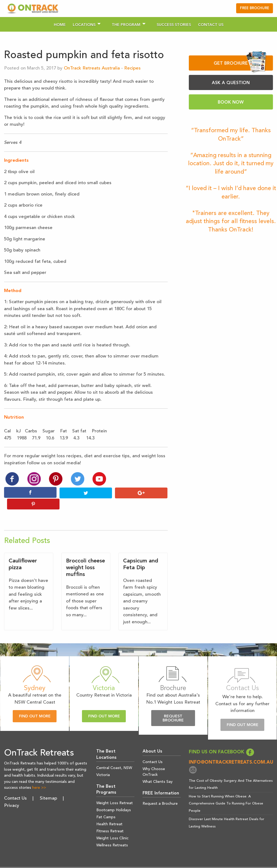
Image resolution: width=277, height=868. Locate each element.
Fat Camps (106, 806)
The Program (126, 25)
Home (60, 25)
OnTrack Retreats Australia (92, 68)
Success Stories (174, 25)
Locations (84, 25)
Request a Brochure (160, 792)
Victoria (103, 764)
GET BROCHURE (240, 63)
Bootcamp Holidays (114, 799)
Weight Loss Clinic (112, 827)
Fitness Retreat (110, 820)
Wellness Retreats (112, 834)
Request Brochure (173, 707)
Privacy (12, 794)
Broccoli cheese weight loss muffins (85, 556)
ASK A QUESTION (231, 83)
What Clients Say (158, 770)
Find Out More (35, 705)
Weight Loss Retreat (115, 791)
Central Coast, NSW (114, 757)
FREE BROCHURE (255, 8)
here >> (39, 776)
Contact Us (211, 25)
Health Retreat (109, 813)
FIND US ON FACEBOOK (222, 741)
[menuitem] (60, 24)
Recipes (132, 68)
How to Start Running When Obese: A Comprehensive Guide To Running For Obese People (226, 792)
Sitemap (48, 787)
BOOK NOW (231, 102)
